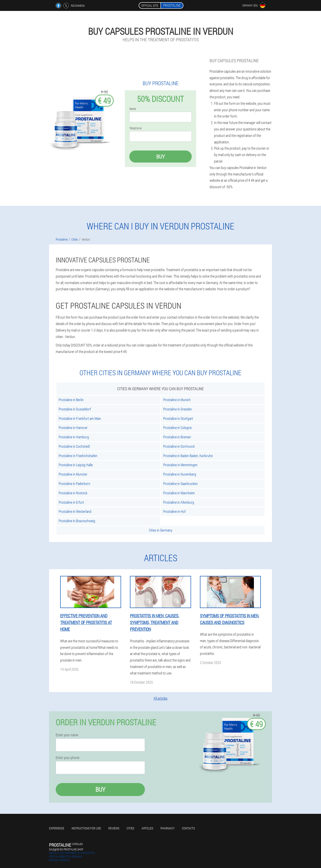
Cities (130, 828)
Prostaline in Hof (174, 511)
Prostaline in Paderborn (74, 483)
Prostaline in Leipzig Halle (76, 465)
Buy (160, 157)
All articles (160, 698)
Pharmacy (168, 828)
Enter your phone (68, 758)
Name (133, 109)
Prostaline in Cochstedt (74, 446)
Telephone (135, 128)
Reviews (114, 828)
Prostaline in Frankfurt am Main (80, 418)
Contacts (188, 828)
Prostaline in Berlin (71, 400)
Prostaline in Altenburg (179, 502)
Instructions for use (86, 828)
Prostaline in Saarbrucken (180, 483)
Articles (147, 828)
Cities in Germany (161, 530)
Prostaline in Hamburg (74, 437)
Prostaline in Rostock (73, 493)
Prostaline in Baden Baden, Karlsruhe (188, 456)
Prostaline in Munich (177, 400)
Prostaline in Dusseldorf (75, 409)
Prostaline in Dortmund (179, 446)
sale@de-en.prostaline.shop (66, 849)
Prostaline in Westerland (75, 511)
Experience (57, 828)
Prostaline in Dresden (178, 409)
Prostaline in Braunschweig (77, 521)
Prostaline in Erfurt (71, 502)
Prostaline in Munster (73, 474)
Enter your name (67, 735)
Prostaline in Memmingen (180, 465)
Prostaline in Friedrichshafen (78, 456)
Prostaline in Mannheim (179, 493)
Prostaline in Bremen (177, 437)
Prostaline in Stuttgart (178, 418)
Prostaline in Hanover (73, 428)
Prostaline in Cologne (177, 428)
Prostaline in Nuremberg (180, 474)
